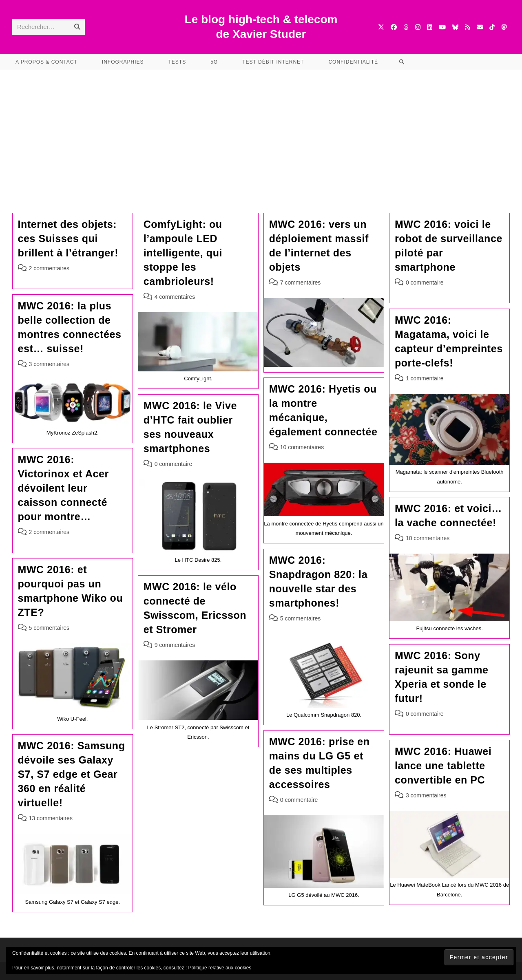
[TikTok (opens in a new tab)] (492, 27)
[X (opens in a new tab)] (381, 27)
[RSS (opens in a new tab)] (468, 27)
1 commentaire (425, 378)
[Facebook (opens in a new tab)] (394, 27)
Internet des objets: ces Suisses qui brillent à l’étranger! (68, 238)
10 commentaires (302, 447)
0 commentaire (425, 283)
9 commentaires (175, 645)
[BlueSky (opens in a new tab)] (455, 27)
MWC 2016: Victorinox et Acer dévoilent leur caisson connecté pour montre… (63, 488)
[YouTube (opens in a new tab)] (442, 27)
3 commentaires (49, 364)
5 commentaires (301, 618)
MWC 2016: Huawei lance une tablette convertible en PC (443, 766)
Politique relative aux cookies (220, 968)
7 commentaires (301, 283)
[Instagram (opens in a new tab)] (418, 27)
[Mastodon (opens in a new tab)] (504, 27)
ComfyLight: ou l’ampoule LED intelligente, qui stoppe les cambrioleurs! (183, 253)
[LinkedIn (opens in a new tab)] (430, 27)
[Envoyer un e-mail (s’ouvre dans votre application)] (480, 27)
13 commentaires (51, 818)
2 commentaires (49, 268)
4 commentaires (175, 297)
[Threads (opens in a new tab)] (406, 27)
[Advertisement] (261, 131)
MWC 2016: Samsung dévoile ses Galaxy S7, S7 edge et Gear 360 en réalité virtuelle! (72, 774)
